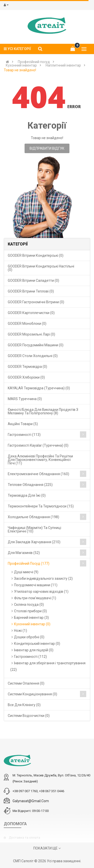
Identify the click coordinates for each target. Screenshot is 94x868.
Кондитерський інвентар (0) (37, 644)
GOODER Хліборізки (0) (26, 377)
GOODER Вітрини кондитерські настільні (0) (41, 268)
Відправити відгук (47, 148)
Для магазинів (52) (24, 553)
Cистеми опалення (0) (26, 683)
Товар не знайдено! (20, 70)
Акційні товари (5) (23, 424)
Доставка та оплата (24, 838)
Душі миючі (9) (26, 572)
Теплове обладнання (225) (30, 485)
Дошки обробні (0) (29, 637)
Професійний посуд (34, 62)
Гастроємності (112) (30, 657)
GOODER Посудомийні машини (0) (36, 345)
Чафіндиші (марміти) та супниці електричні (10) (34, 529)
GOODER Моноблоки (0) (27, 324)
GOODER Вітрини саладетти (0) (33, 280)
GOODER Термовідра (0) (27, 367)
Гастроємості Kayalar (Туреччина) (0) (38, 445)
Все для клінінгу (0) (24, 705)
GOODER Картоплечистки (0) (31, 313)
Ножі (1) (21, 631)
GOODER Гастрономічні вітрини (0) (36, 302)
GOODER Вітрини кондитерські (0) (36, 255)
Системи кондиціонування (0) (32, 694)
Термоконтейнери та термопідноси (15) (41, 506)
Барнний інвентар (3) (31, 618)
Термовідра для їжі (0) (27, 495)
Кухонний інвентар (21, 65)
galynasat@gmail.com (31, 801)
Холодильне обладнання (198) (33, 517)
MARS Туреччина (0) (25, 399)
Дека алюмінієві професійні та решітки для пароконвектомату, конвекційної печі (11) (40, 460)
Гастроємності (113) (24, 435)
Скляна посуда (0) (29, 605)
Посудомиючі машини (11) (36, 585)
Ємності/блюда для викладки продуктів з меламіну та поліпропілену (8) (43, 411)
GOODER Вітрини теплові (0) (31, 291)
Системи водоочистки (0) (29, 716)
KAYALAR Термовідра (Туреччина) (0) (39, 388)
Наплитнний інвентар (63, 65)
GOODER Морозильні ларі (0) (31, 334)
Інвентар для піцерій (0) (34, 650)
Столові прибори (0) (30, 611)
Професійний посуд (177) (29, 563)
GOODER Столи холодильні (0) (33, 356)
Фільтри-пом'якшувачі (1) (35, 598)
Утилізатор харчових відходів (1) (41, 592)
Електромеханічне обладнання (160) (38, 474)
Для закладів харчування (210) (34, 542)
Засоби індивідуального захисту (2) (43, 578)
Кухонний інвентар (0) (32, 624)
